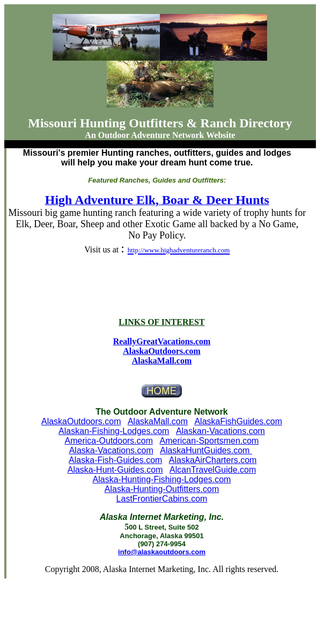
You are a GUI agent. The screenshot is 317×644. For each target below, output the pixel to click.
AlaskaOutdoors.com (81, 421)
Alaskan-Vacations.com (220, 431)
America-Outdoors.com (109, 441)
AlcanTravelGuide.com (213, 470)
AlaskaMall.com (162, 361)
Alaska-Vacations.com (111, 450)
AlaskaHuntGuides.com (206, 450)
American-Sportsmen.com (209, 441)
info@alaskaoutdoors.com (162, 552)
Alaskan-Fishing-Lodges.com (114, 431)
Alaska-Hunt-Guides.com (115, 470)
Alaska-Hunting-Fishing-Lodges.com (162, 479)
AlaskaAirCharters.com (213, 460)
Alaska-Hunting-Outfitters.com (162, 489)
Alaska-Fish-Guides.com (115, 460)
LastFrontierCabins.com (162, 499)
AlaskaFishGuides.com (238, 421)
